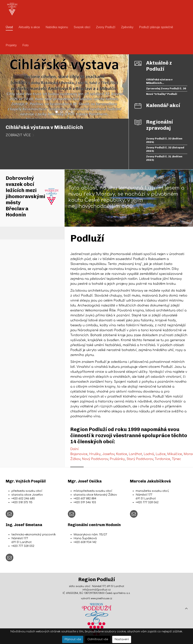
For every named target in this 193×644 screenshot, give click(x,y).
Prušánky (117, 459)
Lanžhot (135, 454)
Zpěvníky (127, 27)
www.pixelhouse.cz (101, 598)
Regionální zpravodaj (159, 125)
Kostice (122, 454)
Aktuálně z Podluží (159, 66)
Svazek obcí (82, 27)
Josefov (108, 454)
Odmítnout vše (98, 639)
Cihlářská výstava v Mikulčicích (58, 112)
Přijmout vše (73, 639)
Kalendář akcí (163, 105)
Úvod (9, 27)
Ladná (149, 454)
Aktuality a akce (29, 27)
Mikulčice (175, 454)
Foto (26, 45)
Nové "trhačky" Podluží (68, 112)
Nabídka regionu (57, 27)
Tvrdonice (162, 459)
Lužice (161, 454)
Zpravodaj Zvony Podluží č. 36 (63, 112)
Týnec (176, 459)
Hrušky (95, 454)
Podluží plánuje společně (156, 27)
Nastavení (122, 639)
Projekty (11, 45)
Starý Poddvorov (140, 459)
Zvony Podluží (106, 27)
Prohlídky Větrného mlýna (73, 112)
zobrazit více (18, 135)
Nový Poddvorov (95, 459)
